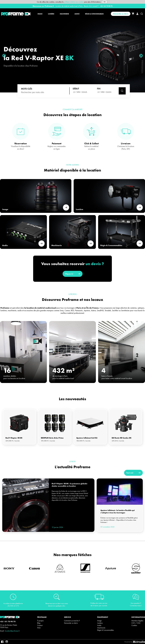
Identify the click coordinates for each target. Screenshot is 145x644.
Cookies (134, 625)
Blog (39, 623)
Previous (4, 56)
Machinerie (101, 628)
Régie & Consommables (106, 630)
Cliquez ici (73, 274)
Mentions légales (137, 621)
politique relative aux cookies (74, 2)
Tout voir (133, 473)
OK (105, 2)
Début (76, 89)
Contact (40, 625)
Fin (99, 89)
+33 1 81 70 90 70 (106, 6)
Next (141, 56)
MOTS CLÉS (27, 89)
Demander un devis (121, 14)
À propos (40, 621)
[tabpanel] (19, 427)
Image (99, 621)
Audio (99, 625)
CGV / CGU (136, 623)
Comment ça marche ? (72, 621)
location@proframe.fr (12, 631)
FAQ (39, 628)
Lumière (100, 623)
